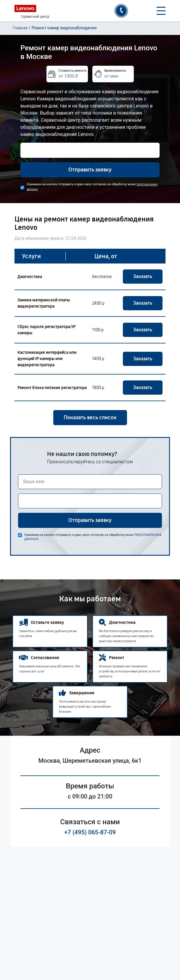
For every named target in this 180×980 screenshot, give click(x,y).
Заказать (143, 276)
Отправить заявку (90, 170)
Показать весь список (90, 417)
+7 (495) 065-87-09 (90, 832)
